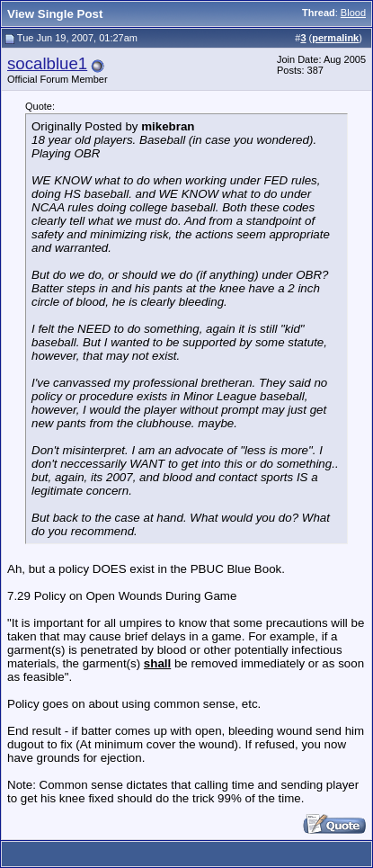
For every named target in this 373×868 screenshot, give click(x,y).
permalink (335, 38)
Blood (353, 13)
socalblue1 (47, 63)
